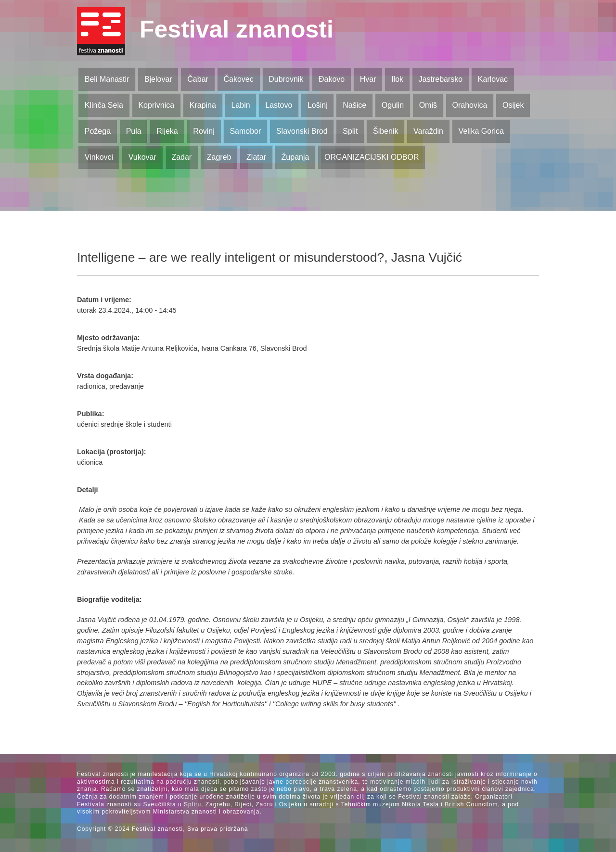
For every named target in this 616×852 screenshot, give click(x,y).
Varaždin (428, 131)
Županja (295, 157)
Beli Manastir (107, 79)
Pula (134, 131)
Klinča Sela (104, 105)
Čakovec (238, 79)
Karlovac (493, 79)
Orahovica (470, 105)
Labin (240, 105)
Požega (98, 131)
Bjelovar (158, 79)
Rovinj (204, 131)
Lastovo (279, 105)
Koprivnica (156, 105)
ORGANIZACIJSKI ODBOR (372, 157)
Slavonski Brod (302, 131)
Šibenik (385, 131)
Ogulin (393, 105)
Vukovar (142, 157)
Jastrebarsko (441, 79)
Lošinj (318, 105)
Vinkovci (99, 157)
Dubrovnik (286, 79)
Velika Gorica (481, 131)
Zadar (181, 157)
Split (350, 131)
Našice (354, 105)
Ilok (397, 79)
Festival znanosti (237, 29)
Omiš (428, 105)
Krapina (203, 105)
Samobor (245, 131)
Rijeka (167, 131)
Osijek (513, 105)
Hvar (368, 79)
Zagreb (219, 157)
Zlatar (256, 157)
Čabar (198, 79)
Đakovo (332, 79)
